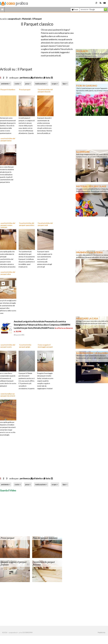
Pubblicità (101, 632)
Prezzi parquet (25, 90)
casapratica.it (14, 19)
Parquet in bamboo (8, 90)
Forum (75, 10)
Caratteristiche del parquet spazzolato (27, 224)
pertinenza (25, 78)
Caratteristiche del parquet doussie (45, 91)
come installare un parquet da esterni (8, 395)
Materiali (26, 19)
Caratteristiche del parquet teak (45, 224)
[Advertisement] (27, 16)
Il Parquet (37, 19)
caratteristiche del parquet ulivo (8, 273)
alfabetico (38, 78)
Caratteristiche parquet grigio (25, 346)
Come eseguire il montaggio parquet (45, 346)
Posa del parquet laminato (45, 538)
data (48, 78)
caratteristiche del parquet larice (8, 139)
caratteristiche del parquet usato (8, 346)
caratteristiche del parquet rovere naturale (8, 225)
